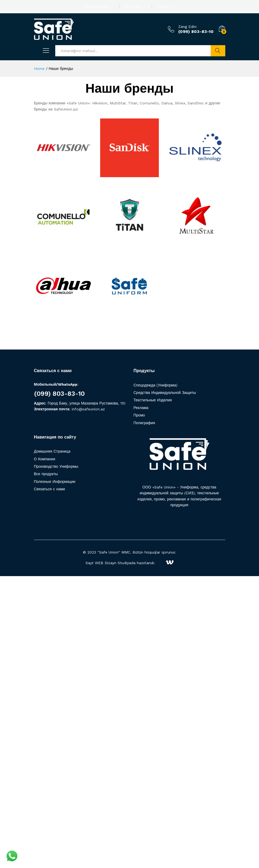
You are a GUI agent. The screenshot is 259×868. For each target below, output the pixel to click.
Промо (139, 415)
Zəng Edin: (188, 27)
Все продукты (46, 474)
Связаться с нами (50, 489)
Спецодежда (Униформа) (156, 385)
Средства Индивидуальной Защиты (165, 393)
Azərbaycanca (96, 6)
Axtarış (218, 51)
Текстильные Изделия (153, 400)
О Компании (45, 459)
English (164, 6)
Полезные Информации (55, 482)
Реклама (141, 408)
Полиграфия (144, 423)
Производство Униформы (56, 466)
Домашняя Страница (52, 451)
